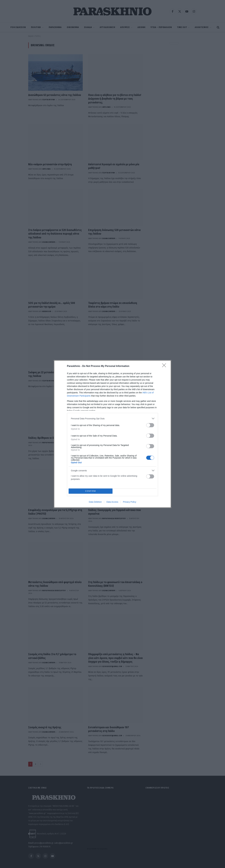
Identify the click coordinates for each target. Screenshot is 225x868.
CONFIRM (91, 491)
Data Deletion (95, 502)
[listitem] (112, 418)
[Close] (165, 366)
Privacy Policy (130, 502)
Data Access (112, 502)
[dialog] (112, 434)
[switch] (150, 425)
